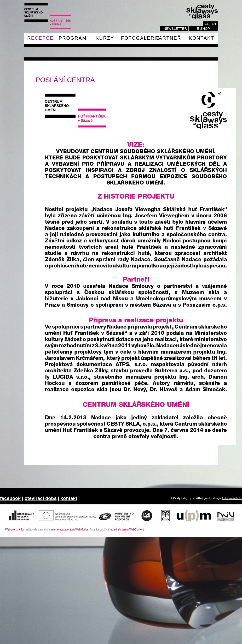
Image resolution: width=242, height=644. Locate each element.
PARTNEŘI (169, 38)
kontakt (69, 498)
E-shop (203, 29)
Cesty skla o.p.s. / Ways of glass (48, 16)
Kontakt (201, 38)
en (214, 24)
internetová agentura (70, 530)
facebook (10, 498)
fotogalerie (141, 38)
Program (73, 38)
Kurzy (105, 38)
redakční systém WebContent (127, 530)
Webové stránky (15, 530)
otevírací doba (41, 498)
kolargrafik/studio (232, 498)
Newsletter (175, 29)
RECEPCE (40, 38)
